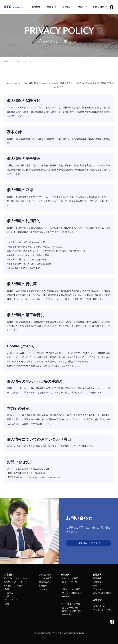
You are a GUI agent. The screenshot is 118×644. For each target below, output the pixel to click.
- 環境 (6, 604)
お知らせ (82, 7)
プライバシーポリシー (22, 61)
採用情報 (36, 7)
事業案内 (51, 7)
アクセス (97, 589)
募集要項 (43, 586)
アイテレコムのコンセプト (16, 578)
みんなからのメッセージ (15, 582)
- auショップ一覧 (69, 582)
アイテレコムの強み (13, 586)
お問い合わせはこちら (88, 543)
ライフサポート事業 (71, 604)
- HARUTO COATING (71, 611)
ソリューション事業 (71, 589)
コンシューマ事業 (69, 578)
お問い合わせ (100, 7)
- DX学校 (65, 596)
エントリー (44, 589)
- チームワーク (11, 600)
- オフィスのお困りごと (72, 593)
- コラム (9, 593)
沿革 (95, 586)
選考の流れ (44, 582)
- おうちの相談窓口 (70, 607)
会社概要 (97, 582)
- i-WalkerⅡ (66, 615)
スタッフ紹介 (45, 578)
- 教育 (6, 589)
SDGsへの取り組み (102, 593)
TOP (6, 61)
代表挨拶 (97, 578)
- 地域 (6, 596)
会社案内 (67, 7)
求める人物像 (45, 575)
